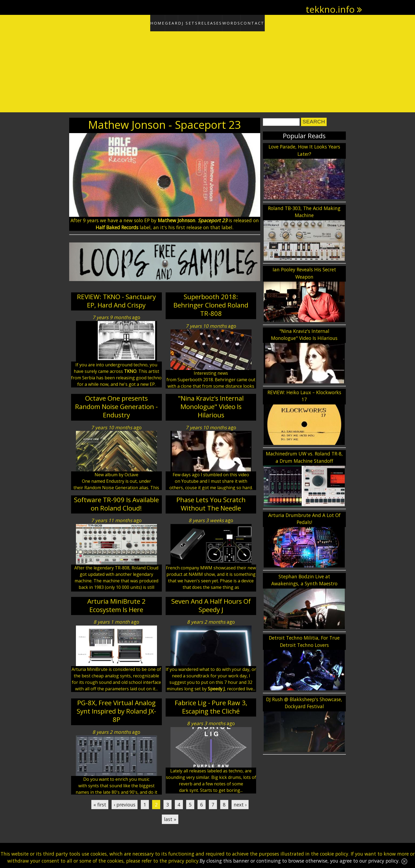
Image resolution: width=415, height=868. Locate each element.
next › (240, 803)
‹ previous (125, 803)
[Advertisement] (207, 70)
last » (170, 818)
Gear (160, 22)
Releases (215, 22)
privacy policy (183, 861)
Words (244, 22)
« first (100, 803)
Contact (274, 22)
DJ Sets (185, 22)
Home (136, 22)
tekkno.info (330, 9)
